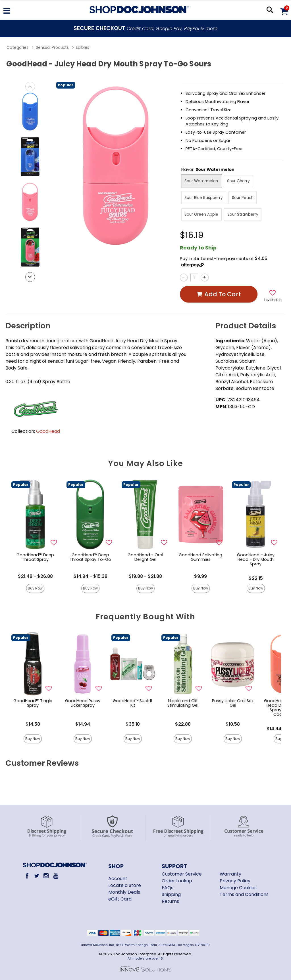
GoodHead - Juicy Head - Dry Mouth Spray (256, 559)
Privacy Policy (235, 881)
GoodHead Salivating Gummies (200, 557)
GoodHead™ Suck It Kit (133, 703)
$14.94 (83, 724)
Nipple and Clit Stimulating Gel (183, 703)
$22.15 (256, 578)
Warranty (230, 874)
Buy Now (35, 588)
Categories (17, 48)
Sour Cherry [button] (238, 181)
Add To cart (219, 294)
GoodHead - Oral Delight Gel (145, 557)
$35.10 (133, 724)
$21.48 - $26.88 (35, 576)
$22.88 (183, 724)
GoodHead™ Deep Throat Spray (35, 557)
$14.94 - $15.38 (91, 576)
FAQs (168, 888)
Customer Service (182, 874)
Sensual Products (52, 48)
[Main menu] (7, 12)
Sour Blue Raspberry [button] (204, 198)
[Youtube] (56, 876)
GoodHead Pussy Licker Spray (83, 703)
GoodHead (48, 431)
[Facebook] (27, 876)
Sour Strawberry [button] (243, 214)
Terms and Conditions (244, 894)
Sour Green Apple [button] (201, 214)
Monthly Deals (124, 892)
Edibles (83, 48)
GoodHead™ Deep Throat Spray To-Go (90, 557)
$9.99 (200, 576)
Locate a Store (125, 885)
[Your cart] (284, 11)
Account (118, 879)
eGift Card (120, 899)
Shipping (171, 894)
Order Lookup (177, 881)
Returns (170, 901)
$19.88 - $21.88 (145, 576)
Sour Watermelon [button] (201, 181)
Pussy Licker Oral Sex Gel (233, 703)
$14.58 (33, 724)
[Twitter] (37, 876)
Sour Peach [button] (243, 198)
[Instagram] (46, 876)
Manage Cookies (238, 888)
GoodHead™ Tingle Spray (33, 703)
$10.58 (233, 724)
